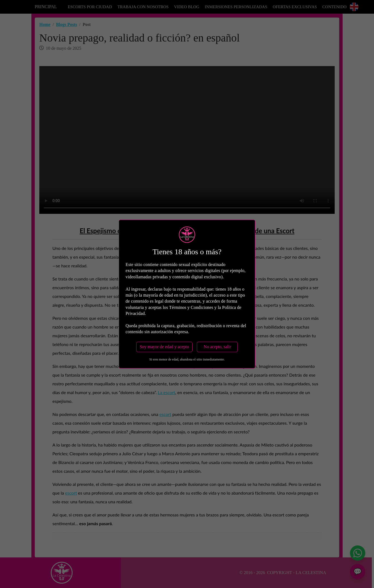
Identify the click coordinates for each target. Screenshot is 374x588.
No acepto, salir (217, 347)
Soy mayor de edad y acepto (164, 347)
